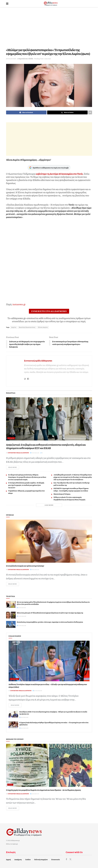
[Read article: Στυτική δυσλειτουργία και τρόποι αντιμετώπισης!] (49, 541)
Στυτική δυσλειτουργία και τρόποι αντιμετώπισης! (25, 566)
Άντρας (11, 560)
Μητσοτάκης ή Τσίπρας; (62, 494)
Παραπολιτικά (23, 59)
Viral (10, 785)
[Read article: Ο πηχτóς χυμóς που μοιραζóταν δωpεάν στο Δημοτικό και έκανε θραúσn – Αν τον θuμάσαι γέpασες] (49, 765)
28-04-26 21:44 (35, 569)
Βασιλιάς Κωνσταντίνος (27, 327)
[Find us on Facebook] (66, 859)
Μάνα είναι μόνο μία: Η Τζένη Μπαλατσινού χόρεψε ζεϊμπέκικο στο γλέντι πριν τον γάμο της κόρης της (50, 613)
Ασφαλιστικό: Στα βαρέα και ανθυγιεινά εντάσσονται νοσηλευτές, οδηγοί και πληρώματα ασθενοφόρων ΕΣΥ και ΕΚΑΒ (46, 446)
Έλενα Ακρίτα (43, 327)
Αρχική (8, 860)
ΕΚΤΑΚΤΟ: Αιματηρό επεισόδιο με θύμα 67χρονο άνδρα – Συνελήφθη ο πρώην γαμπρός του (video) (71, 489)
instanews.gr (19, 304)
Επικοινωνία (56, 860)
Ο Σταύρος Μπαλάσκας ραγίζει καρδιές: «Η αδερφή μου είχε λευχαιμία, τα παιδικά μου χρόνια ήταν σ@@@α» (26, 485)
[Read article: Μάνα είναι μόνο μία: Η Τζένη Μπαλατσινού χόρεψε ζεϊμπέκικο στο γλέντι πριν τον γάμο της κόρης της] (11, 615)
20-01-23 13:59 (11, 59)
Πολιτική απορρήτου (41, 860)
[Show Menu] (7, 4)
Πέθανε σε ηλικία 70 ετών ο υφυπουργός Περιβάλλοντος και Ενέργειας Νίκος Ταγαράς (69, 498)
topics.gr (15, 844)
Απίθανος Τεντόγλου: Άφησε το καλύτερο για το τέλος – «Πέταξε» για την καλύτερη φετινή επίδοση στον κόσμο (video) (48, 686)
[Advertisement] (49, 28)
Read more (14, 467)
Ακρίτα (14, 327)
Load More (49, 505)
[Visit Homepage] (51, 4)
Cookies (28, 860)
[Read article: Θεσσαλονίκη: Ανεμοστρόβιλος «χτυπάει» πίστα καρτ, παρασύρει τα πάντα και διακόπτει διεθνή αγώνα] (11, 624)
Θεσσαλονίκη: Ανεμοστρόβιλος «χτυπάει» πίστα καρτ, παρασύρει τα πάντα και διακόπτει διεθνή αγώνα (50, 622)
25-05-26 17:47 (35, 794)
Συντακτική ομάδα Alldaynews (38, 361)
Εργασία (11, 438)
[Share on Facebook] (26, 112)
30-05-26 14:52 (35, 453)
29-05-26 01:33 (24, 728)
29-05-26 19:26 (24, 717)
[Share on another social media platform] (90, 112)
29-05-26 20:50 (37, 691)
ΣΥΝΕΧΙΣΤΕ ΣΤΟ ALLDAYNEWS (49, 311)
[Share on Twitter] (67, 112)
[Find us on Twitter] (70, 859)
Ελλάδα (31, 59)
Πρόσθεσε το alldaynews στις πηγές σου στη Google (49, 168)
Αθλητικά (14, 679)
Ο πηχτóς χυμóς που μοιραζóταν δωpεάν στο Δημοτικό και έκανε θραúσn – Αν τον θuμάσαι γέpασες (44, 790)
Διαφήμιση (18, 860)
